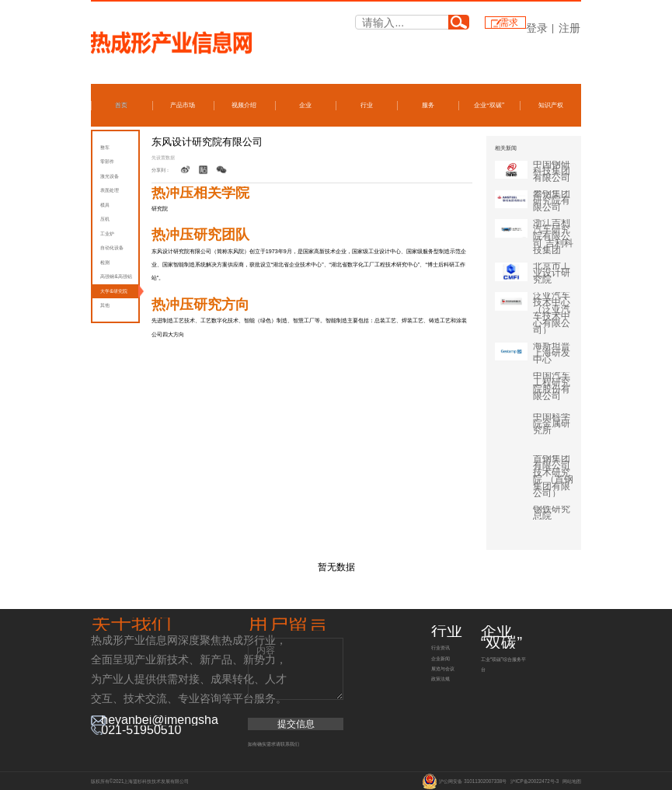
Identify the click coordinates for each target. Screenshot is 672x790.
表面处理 (110, 190)
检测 (105, 262)
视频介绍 (244, 105)
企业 (305, 105)
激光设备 (110, 176)
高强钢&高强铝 (116, 276)
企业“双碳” (489, 105)
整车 (105, 147)
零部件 (107, 161)
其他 (105, 305)
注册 (569, 28)
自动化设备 (112, 247)
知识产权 (551, 105)
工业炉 (107, 233)
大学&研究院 (113, 291)
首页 (121, 105)
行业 (367, 105)
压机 (105, 219)
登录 (537, 28)
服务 (428, 105)
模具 (105, 205)
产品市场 (183, 105)
